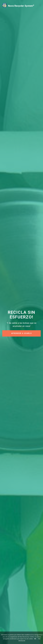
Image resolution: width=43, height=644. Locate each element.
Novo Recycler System (21, 6)
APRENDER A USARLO (21, 334)
